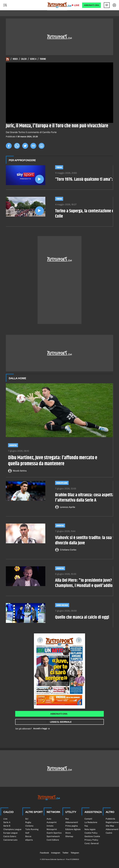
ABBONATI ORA (92, 5)
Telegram (75, 853)
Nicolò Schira (20, 471)
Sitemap (69, 836)
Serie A (33, 59)
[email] (33, 146)
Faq (86, 826)
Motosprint (52, 829)
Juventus (13, 445)
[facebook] (9, 146)
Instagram (56, 853)
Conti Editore (53, 840)
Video (15, 59)
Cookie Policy (91, 833)
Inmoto (50, 826)
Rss (67, 819)
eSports (29, 840)
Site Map (110, 826)
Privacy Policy (91, 840)
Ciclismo (29, 826)
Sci (27, 819)
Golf (27, 833)
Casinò (109, 833)
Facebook (44, 853)
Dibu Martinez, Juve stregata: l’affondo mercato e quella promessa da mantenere (53, 461)
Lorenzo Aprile (68, 507)
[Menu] (5, 5)
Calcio (24, 59)
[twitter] (25, 146)
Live (77, 5)
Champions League (12, 829)
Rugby (28, 822)
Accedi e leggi (42, 729)
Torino (43, 59)
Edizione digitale (73, 829)
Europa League (10, 833)
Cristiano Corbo (68, 550)
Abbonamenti (72, 822)
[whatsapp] (17, 146)
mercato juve (62, 483)
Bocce (28, 836)
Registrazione (112, 822)
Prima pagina (72, 826)
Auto (49, 819)
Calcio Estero (10, 836)
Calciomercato (10, 840)
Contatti (88, 819)
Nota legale (90, 829)
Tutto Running (32, 829)
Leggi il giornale (61, 722)
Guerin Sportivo (54, 833)
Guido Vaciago (62, 605)
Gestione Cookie (92, 836)
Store (68, 833)
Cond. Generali (92, 843)
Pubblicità (110, 819)
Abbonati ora (59, 714)
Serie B (7, 826)
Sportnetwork (53, 836)
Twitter (65, 853)
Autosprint (52, 822)
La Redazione (91, 822)
